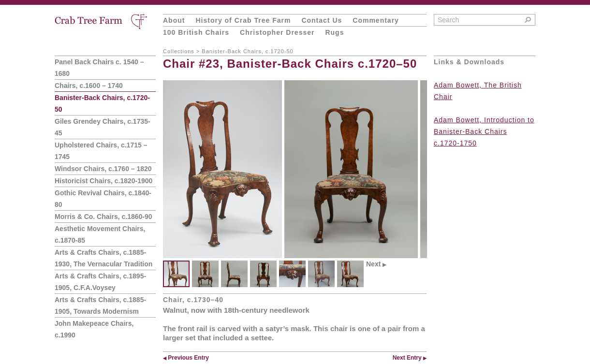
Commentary (376, 20)
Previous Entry (186, 358)
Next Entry (410, 358)
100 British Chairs (196, 32)
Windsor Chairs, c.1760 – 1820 (103, 169)
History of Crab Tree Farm (243, 20)
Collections (179, 51)
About (174, 20)
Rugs (334, 32)
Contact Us (322, 20)
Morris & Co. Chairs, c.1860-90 (103, 217)
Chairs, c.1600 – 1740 (89, 86)
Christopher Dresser (277, 32)
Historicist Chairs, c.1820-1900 (103, 181)
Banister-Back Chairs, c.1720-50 (247, 51)
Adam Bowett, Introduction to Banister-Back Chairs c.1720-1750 (484, 131)
